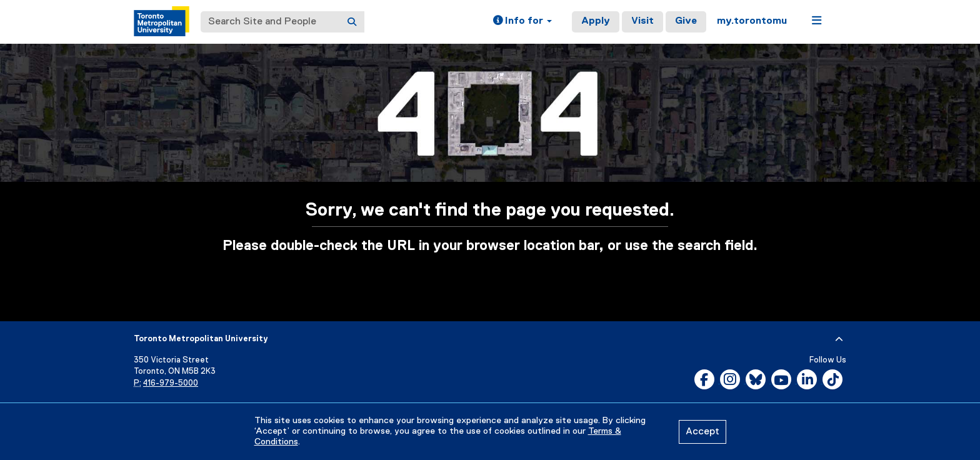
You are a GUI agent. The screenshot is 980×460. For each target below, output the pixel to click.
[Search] (352, 22)
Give (686, 21)
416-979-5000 (171, 383)
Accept (702, 432)
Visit (642, 21)
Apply (596, 21)
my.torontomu (752, 21)
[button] (522, 22)
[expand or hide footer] (839, 339)
